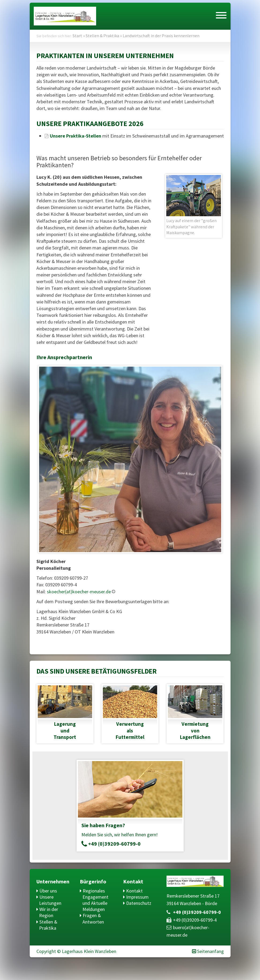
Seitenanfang (210, 951)
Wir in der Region (49, 912)
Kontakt (134, 891)
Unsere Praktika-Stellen (76, 136)
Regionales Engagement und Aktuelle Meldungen (95, 900)
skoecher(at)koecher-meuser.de (79, 592)
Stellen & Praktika (48, 925)
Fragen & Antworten (93, 918)
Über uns (48, 891)
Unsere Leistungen (50, 900)
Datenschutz (139, 903)
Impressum (137, 897)
